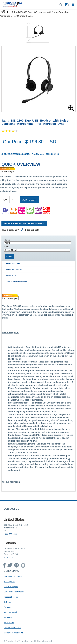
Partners (7, 607)
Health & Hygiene (11, 587)
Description (13, 264)
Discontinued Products (13, 633)
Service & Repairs (11, 612)
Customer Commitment (14, 592)
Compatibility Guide (12, 628)
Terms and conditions (13, 576)
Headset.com (27, 641)
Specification (14, 270)
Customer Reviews (17, 282)
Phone (7, 240)
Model (7, 247)
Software (8, 617)
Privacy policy (9, 581)
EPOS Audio (9, 622)
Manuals (11, 276)
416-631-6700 (9, 558)
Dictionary (8, 602)
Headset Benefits (11, 597)
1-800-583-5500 (10, 534)
